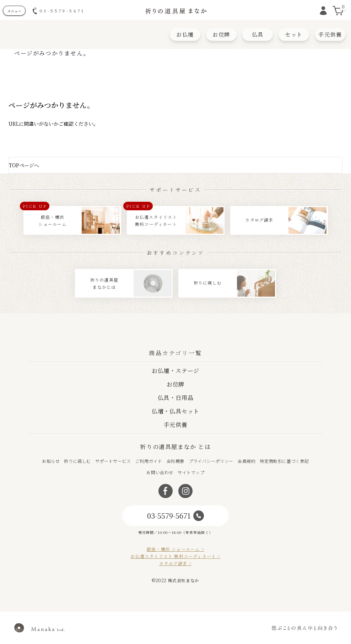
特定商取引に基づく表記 (284, 461)
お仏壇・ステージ (175, 371)
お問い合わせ (160, 472)
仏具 (258, 34)
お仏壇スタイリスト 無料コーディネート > (175, 556)
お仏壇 (185, 34)
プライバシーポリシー (211, 461)
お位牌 (221, 34)
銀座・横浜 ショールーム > (175, 549)
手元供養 (330, 34)
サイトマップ (191, 472)
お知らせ (51, 461)
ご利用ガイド (149, 461)
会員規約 (247, 461)
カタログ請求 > (175, 563)
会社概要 (175, 461)
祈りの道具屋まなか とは (175, 447)
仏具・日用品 (176, 398)
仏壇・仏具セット (175, 411)
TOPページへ (24, 165)
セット (294, 34)
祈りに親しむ (77, 461)
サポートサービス (113, 461)
